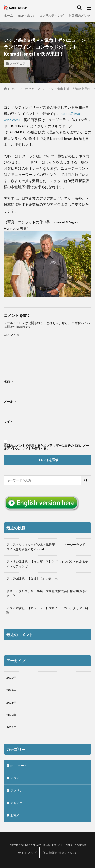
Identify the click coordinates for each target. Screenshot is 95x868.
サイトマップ (27, 853)
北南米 (15, 815)
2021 (10, 727)
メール (10, 402)
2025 (10, 678)
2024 (10, 690)
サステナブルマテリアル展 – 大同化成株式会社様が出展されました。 (47, 593)
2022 (10, 715)
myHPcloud (26, 16)
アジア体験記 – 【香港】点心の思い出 (32, 579)
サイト (8, 422)
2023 (10, 702)
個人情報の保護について (60, 853)
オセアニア (18, 63)
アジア (15, 778)
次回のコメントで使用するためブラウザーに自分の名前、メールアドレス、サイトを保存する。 (46, 447)
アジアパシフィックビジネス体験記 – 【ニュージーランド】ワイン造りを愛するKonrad (47, 547)
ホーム (8, 16)
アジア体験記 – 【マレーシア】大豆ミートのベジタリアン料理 (47, 610)
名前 (9, 382)
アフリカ (16, 790)
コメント (12, 335)
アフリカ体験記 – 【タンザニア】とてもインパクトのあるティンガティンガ (47, 564)
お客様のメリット (81, 16)
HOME (13, 89)
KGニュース (19, 766)
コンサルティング (51, 16)
